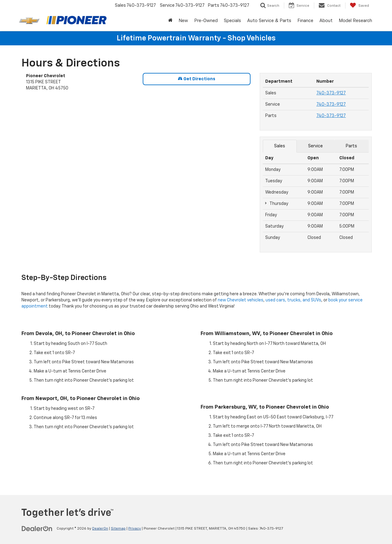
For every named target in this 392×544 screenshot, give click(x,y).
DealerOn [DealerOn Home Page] (100, 529)
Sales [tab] (280, 146)
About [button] (326, 21)
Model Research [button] (355, 21)
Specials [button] (232, 21)
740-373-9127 (331, 93)
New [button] (183, 21)
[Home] (170, 21)
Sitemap (118, 529)
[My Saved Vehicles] (359, 6)
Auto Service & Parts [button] (269, 21)
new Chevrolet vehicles (241, 300)
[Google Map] (138, 182)
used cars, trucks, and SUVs (293, 300)
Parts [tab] (351, 146)
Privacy (135, 529)
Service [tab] (315, 146)
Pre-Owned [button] (206, 21)
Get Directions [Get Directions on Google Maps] (197, 79)
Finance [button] (305, 21)
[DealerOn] (37, 528)
